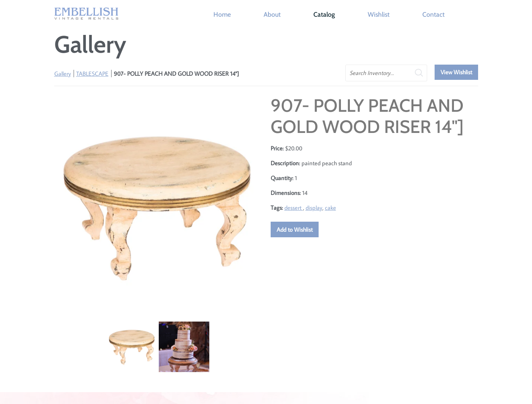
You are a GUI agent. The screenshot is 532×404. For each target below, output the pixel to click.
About (272, 14)
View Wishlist (456, 72)
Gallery (63, 74)
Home (222, 14)
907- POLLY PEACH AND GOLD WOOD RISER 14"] (176, 74)
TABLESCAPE (92, 74)
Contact (433, 14)
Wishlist (379, 14)
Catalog (324, 14)
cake (331, 208)
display (314, 208)
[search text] (386, 73)
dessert (294, 208)
